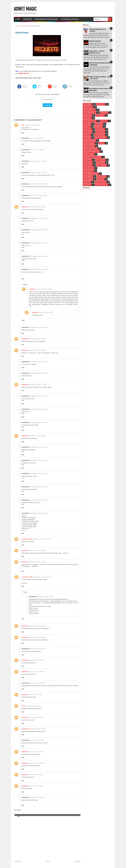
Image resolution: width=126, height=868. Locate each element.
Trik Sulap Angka (101, 182)
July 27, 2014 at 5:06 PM (37, 150)
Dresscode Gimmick (89, 140)
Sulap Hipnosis (102, 165)
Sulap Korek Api (88, 171)
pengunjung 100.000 (102, 185)
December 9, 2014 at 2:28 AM (37, 339)
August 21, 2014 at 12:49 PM (38, 161)
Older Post (77, 861)
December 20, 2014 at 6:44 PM (39, 513)
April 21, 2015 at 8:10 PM (36, 717)
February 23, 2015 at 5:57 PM (37, 626)
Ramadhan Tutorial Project (92, 157)
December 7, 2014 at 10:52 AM (39, 270)
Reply (23, 133)
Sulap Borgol (88, 163)
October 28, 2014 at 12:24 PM (37, 207)
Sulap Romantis (100, 135)
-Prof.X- (24, 706)
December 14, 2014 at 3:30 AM (37, 436)
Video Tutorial (88, 107)
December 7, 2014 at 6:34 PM (38, 327)
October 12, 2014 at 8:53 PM (38, 173)
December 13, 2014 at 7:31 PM (39, 423)
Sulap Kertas (100, 129)
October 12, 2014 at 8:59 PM (38, 184)
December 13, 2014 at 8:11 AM (39, 396)
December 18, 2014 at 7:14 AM (39, 487)
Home (18, 19)
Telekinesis (87, 182)
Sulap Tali (104, 121)
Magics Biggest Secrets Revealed (46, 19)
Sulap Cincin (101, 163)
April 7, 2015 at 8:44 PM (37, 683)
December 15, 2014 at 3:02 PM (39, 447)
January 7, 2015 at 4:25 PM (44, 289)
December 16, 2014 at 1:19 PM (39, 460)
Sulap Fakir (87, 124)
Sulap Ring (87, 135)
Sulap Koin (104, 113)
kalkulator (87, 185)
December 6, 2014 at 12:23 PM (39, 256)
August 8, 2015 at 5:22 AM (36, 763)
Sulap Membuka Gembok (91, 174)
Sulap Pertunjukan (90, 113)
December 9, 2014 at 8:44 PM (38, 362)
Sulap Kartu (101, 104)
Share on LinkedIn (70, 86)
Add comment (18, 810)
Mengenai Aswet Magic (90, 149)
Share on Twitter (40, 86)
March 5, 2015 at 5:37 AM (37, 649)
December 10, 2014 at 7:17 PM (39, 373)
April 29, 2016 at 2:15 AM (36, 775)
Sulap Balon (87, 129)
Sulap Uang (99, 124)
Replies (25, 285)
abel (23, 125)
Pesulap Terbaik (89, 154)
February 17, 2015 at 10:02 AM (42, 577)
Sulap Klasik (87, 115)
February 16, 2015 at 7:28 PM (37, 551)
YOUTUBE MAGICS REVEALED (70, 19)
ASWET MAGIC (25, 9)
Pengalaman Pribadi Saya (91, 151)
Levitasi (102, 143)
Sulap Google (88, 165)
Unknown (25, 207)
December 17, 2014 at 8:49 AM (39, 474)
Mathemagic (98, 126)
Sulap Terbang (88, 179)
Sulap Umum (87, 138)
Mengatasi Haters (89, 146)
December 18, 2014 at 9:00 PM (39, 500)
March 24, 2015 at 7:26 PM (36, 660)
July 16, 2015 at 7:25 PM (37, 740)
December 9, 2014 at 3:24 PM (37, 350)
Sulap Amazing (101, 160)
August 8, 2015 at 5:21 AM (36, 752)
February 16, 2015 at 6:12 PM (42, 539)
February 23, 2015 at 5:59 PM (37, 637)
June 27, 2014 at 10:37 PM (33, 125)
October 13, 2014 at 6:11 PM (38, 195)
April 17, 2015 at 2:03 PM (34, 706)
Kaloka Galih (26, 729)
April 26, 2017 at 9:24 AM (37, 798)
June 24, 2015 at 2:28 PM (38, 729)
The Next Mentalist (89, 110)
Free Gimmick (87, 104)
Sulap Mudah (101, 132)
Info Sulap (87, 126)
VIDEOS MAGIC (28, 19)
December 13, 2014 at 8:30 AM (39, 409)
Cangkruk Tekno (27, 539)
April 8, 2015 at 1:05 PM (46, 313)
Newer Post (18, 861)
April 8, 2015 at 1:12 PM (35, 695)
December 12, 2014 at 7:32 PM (37, 385)
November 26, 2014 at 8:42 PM (39, 230)
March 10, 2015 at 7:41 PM (45, 597)
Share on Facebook (25, 86)
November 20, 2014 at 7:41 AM (39, 218)
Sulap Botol (87, 118)
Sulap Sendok (102, 176)
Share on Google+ (55, 86)
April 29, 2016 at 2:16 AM (36, 786)
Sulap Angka (100, 115)
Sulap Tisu (101, 179)
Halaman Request (95, 41)
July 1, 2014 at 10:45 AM (37, 138)
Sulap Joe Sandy (89, 168)
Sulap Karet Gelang (90, 121)
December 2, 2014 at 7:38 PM (38, 243)
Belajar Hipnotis (101, 138)
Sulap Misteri (88, 132)
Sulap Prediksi (88, 176)
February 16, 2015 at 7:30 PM (37, 562)
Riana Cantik (87, 160)
